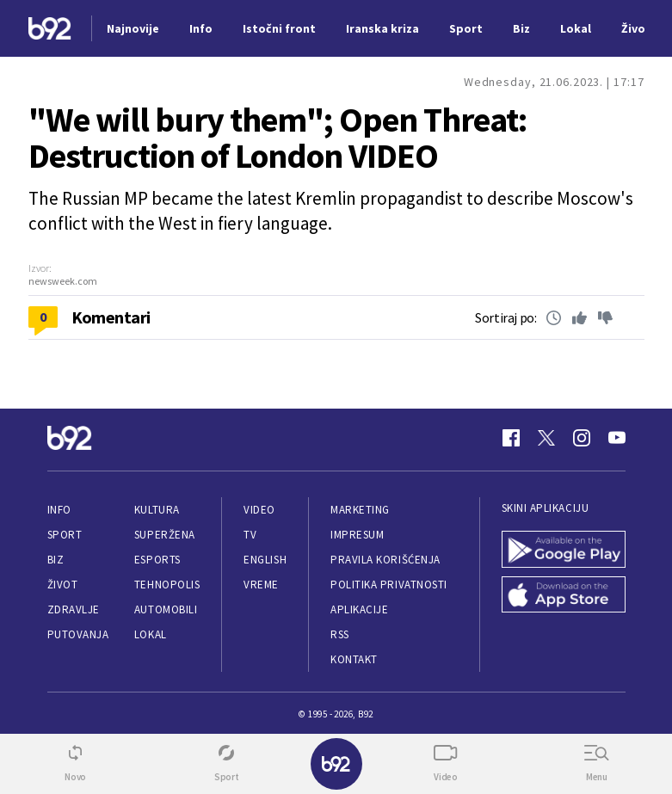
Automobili (166, 609)
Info (59, 510)
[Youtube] (617, 438)
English (265, 560)
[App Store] (564, 595)
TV (250, 535)
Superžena (165, 535)
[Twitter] (546, 438)
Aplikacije (359, 609)
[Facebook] (511, 438)
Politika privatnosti (389, 585)
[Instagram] (582, 438)
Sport (65, 535)
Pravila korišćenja (385, 560)
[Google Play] (564, 549)
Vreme (261, 585)
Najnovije (133, 28)
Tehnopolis (167, 585)
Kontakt (354, 659)
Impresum (357, 535)
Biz (56, 560)
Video (259, 510)
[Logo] (50, 29)
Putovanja (78, 634)
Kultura (157, 510)
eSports (157, 560)
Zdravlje (74, 609)
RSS (340, 634)
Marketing (360, 510)
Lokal (151, 634)
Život (63, 585)
